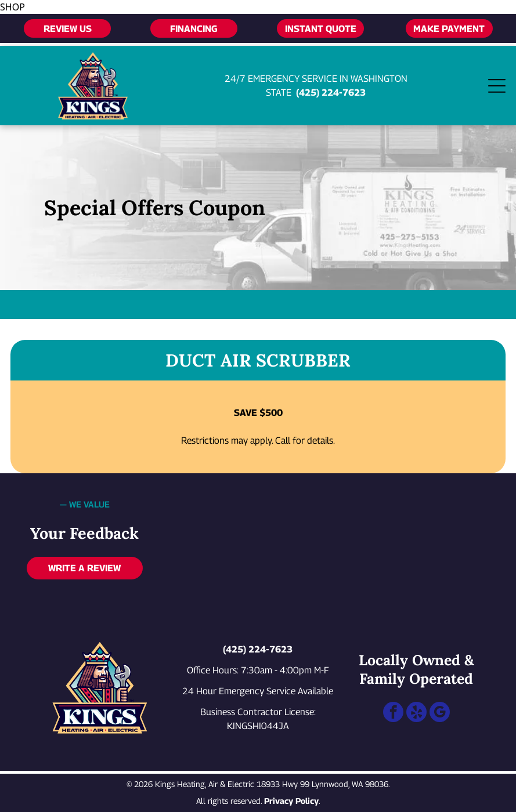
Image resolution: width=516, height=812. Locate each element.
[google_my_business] (440, 713)
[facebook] (393, 713)
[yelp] (416, 713)
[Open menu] (497, 86)
